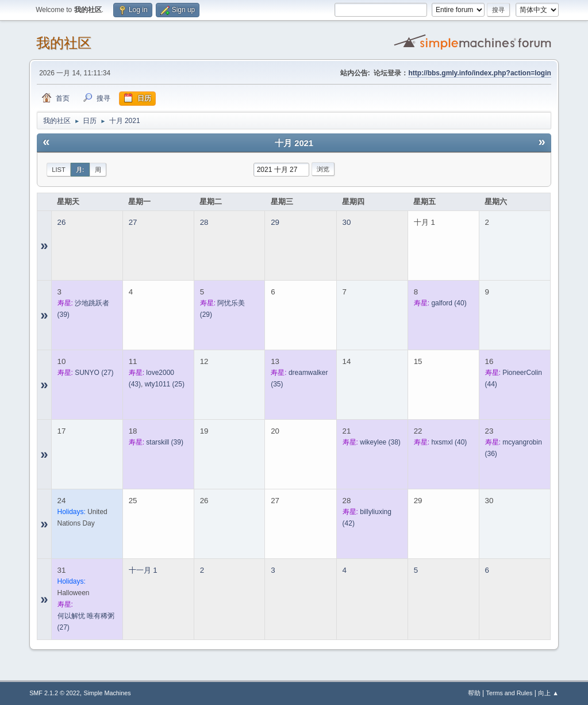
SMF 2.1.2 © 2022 (55, 693)
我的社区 (64, 43)
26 (62, 222)
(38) (380, 442)
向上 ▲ (548, 693)
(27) (94, 373)
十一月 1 (143, 570)
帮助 (474, 693)
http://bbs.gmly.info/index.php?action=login (479, 73)
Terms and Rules (510, 693)
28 (204, 222)
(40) (449, 303)
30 (347, 222)
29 (275, 222)
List (59, 170)
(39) (165, 442)
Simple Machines (107, 693)
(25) (165, 384)
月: (80, 170)
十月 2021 (294, 143)
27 (133, 222)
